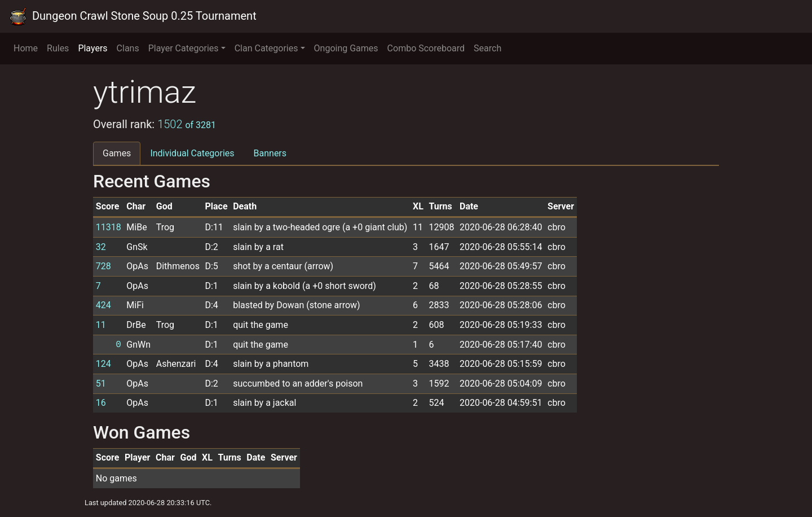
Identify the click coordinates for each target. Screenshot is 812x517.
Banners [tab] (270, 153)
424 (103, 305)
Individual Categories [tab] (192, 153)
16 (101, 403)
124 (103, 364)
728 (103, 266)
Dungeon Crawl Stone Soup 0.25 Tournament (133, 16)
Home (26, 48)
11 (101, 325)
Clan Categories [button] (266, 48)
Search (487, 48)
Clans (128, 48)
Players (92, 48)
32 (101, 247)
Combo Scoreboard (426, 48)
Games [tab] (117, 153)
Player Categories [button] (184, 48)
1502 (187, 124)
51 (101, 384)
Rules (58, 48)
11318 (109, 227)
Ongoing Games (346, 48)
